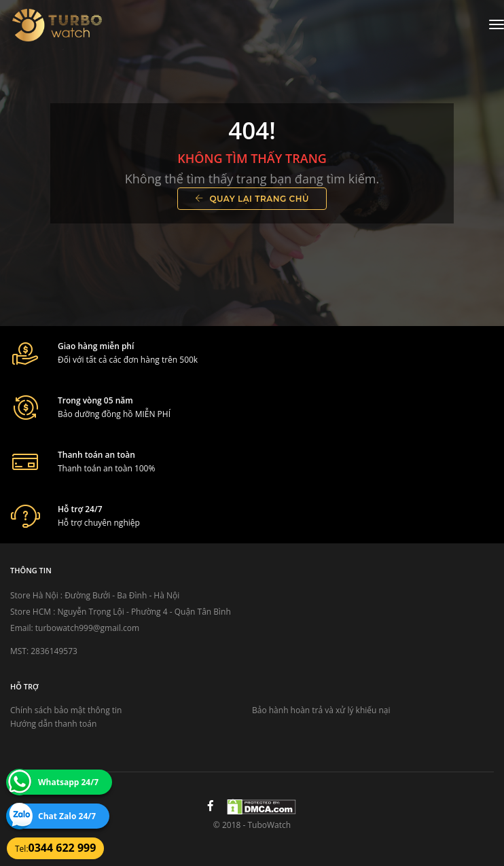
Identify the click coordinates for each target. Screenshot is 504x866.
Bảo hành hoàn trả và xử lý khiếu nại (321, 710)
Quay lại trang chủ (252, 199)
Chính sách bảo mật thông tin (66, 710)
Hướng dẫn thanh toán (53, 724)
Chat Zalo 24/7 (67, 816)
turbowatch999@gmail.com (87, 628)
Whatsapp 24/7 (68, 782)
